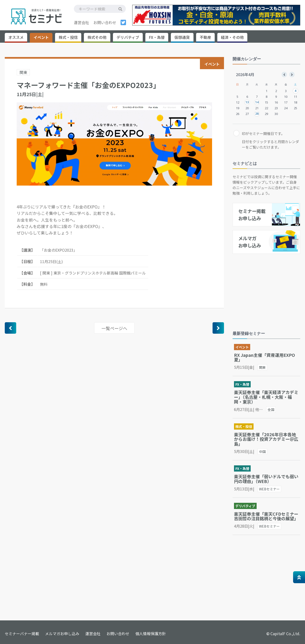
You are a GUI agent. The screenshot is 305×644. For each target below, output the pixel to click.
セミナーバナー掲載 (22, 634)
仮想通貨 (182, 37)
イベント (41, 37)
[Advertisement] (268, 289)
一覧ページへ (114, 328)
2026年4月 (245, 74)
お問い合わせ (105, 22)
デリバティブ (128, 37)
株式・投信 (68, 37)
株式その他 (97, 37)
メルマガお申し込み (62, 634)
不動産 (205, 37)
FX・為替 (157, 37)
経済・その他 (232, 37)
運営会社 (81, 22)
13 (247, 102)
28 (257, 114)
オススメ (16, 37)
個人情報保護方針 (151, 634)
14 (257, 102)
